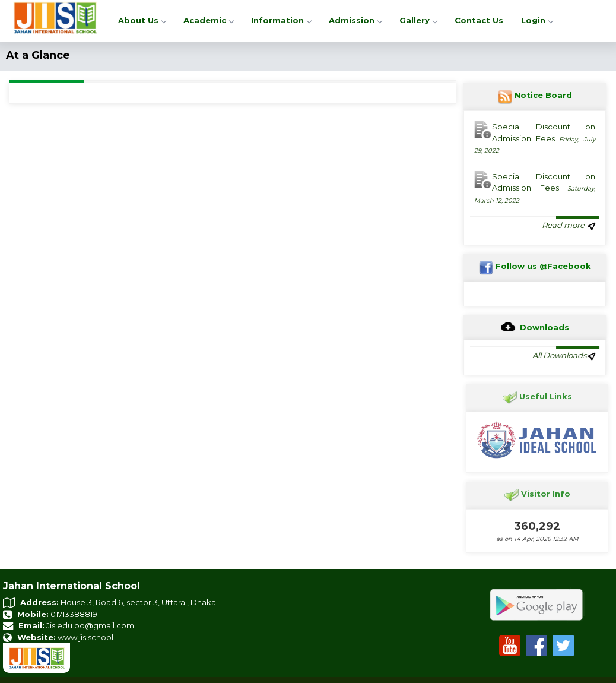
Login (537, 20)
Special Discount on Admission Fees (535, 138)
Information (281, 20)
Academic (208, 20)
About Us (142, 20)
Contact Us (479, 20)
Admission (355, 20)
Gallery (418, 20)
